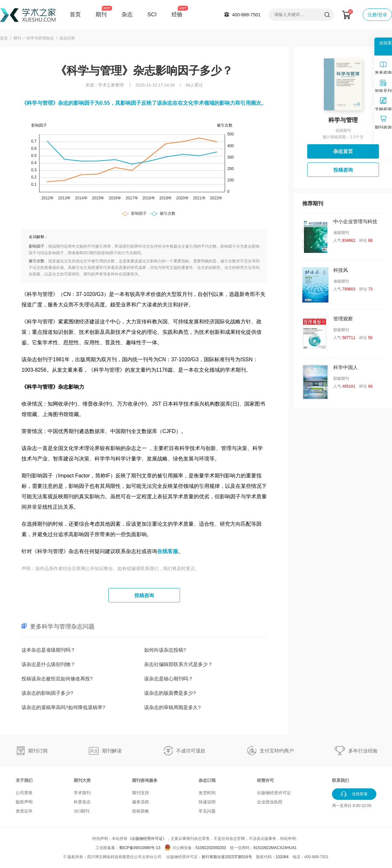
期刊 (101, 15)
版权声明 (24, 802)
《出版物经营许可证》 (147, 839)
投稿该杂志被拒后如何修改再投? (57, 679)
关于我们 (24, 780)
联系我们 (340, 780)
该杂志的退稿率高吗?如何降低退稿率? (63, 707)
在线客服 (168, 551)
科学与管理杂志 (40, 38)
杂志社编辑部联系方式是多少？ (178, 664)
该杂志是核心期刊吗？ (169, 679)
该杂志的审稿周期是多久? (172, 707)
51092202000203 (211, 848)
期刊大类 (82, 780)
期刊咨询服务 (145, 780)
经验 (177, 15)
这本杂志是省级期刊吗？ (48, 650)
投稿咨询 (144, 595)
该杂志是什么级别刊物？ (48, 664)
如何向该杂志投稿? (165, 650)
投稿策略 (141, 811)
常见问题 (207, 811)
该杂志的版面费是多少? (170, 693)
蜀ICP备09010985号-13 (140, 848)
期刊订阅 (38, 751)
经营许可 (265, 780)
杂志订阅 (207, 780)
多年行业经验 (363, 751)
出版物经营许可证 (274, 793)
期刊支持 (141, 793)
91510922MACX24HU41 (275, 848)
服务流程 (141, 802)
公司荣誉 (24, 793)
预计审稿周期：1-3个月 (343, 137)
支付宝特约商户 (277, 751)
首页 (75, 15)
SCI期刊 (82, 811)
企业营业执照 (270, 802)
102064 (282, 857)
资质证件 (24, 811)
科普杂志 (82, 802)
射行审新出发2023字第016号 (227, 857)
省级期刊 (343, 131)
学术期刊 (82, 793)
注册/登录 (377, 15)
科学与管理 (343, 120)
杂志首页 (343, 151)
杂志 (127, 15)
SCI (152, 15)
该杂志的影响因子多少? (47, 693)
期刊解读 (112, 751)
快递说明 (207, 802)
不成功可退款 (191, 751)
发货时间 (207, 793)
